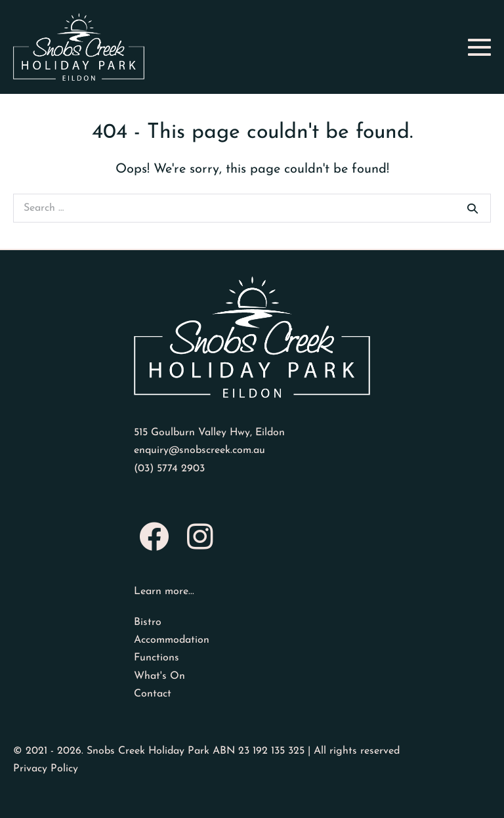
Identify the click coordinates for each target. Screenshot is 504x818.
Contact (153, 694)
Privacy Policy (46, 769)
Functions (157, 658)
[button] (154, 537)
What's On (159, 676)
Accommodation (172, 640)
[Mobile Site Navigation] (479, 47)
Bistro (148, 622)
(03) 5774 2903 (169, 469)
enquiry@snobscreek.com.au (199, 450)
